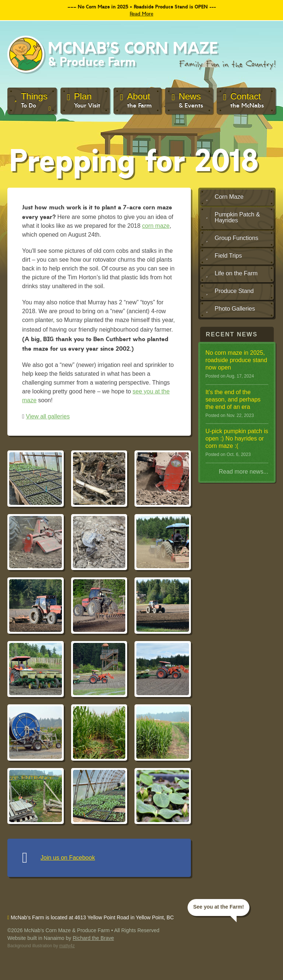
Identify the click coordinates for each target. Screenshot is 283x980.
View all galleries (48, 416)
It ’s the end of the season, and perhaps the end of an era (233, 399)
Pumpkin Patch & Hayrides (233, 217)
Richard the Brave (93, 938)
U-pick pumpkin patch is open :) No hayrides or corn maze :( (237, 438)
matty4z (67, 946)
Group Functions (232, 238)
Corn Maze (225, 197)
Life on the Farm (232, 274)
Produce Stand (230, 291)
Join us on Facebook (68, 858)
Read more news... (244, 472)
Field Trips (224, 256)
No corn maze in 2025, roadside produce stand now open (236, 360)
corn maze (156, 226)
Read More (141, 13)
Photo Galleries (230, 309)
